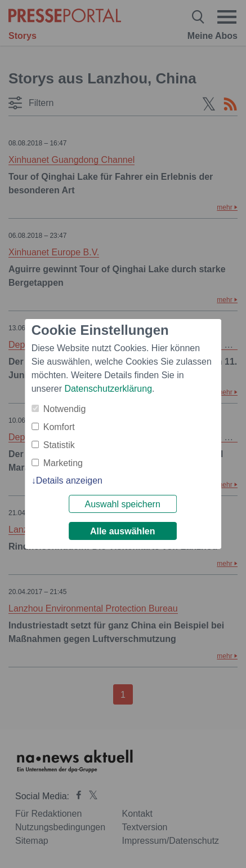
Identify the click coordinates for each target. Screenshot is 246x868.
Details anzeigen (69, 480)
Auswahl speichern (123, 504)
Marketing (63, 463)
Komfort (59, 427)
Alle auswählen (123, 531)
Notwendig (65, 409)
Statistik (59, 445)
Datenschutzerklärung (108, 389)
